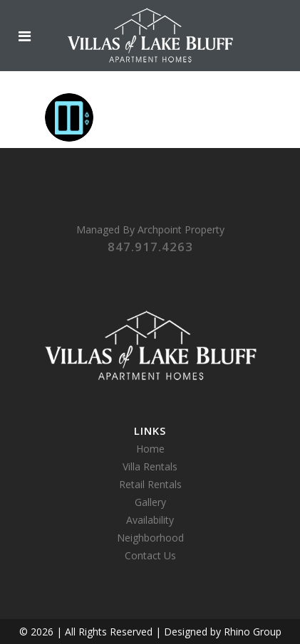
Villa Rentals (150, 466)
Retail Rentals (150, 484)
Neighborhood (150, 538)
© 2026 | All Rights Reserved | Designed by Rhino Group (150, 632)
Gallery (150, 502)
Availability (150, 520)
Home (150, 449)
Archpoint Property (181, 229)
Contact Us (150, 555)
